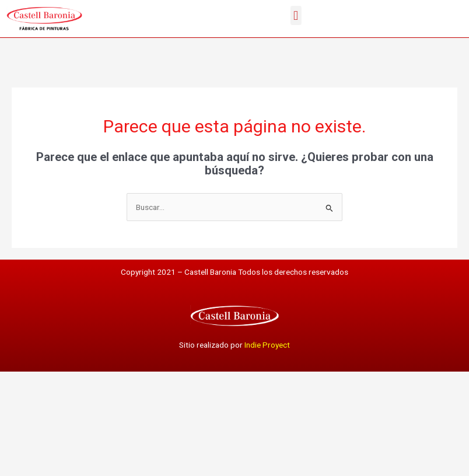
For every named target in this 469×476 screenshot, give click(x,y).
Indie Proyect (267, 345)
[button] (309, 15)
